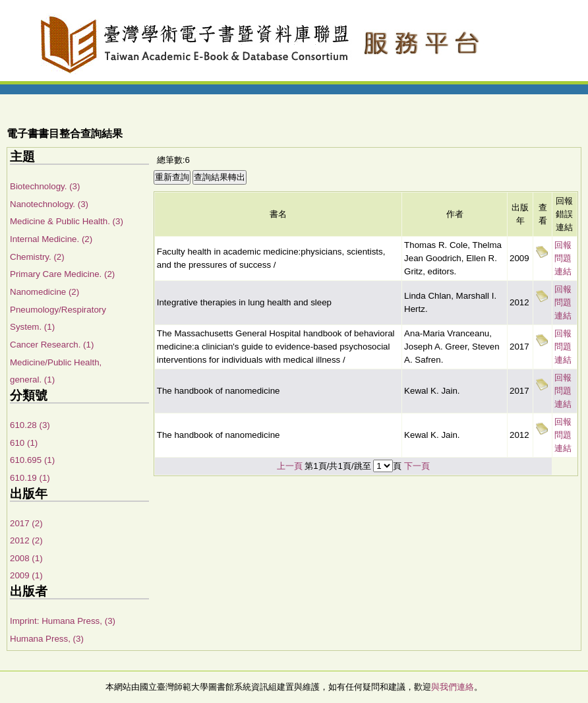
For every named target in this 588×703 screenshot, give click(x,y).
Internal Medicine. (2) (51, 239)
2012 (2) (26, 540)
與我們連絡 (453, 687)
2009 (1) (26, 575)
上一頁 (290, 466)
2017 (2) (26, 523)
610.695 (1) (32, 460)
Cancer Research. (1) (52, 345)
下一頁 (417, 466)
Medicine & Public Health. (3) (67, 221)
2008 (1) (26, 558)
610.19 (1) (30, 478)
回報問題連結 (563, 258)
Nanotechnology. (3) (49, 204)
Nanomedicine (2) (44, 292)
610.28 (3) (30, 425)
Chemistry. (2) (37, 257)
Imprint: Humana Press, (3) (63, 621)
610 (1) (24, 443)
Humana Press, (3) (47, 639)
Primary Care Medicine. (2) (62, 274)
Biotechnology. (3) (45, 186)
